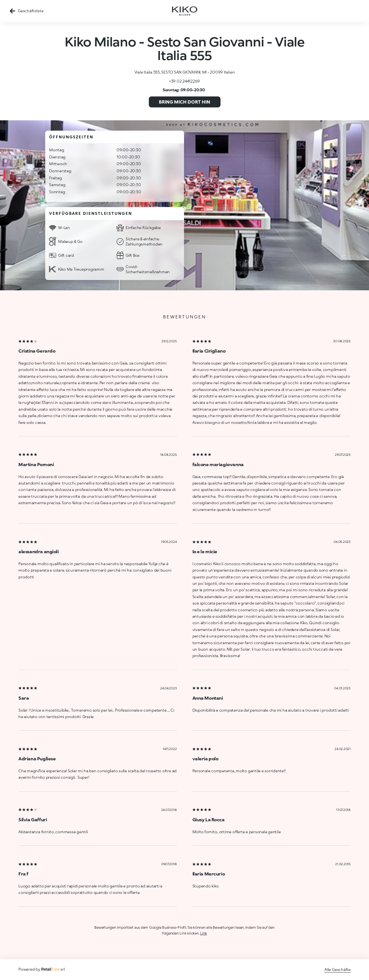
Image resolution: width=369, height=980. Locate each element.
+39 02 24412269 (184, 81)
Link (204, 933)
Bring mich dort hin (184, 102)
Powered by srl (42, 969)
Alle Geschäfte (338, 970)
